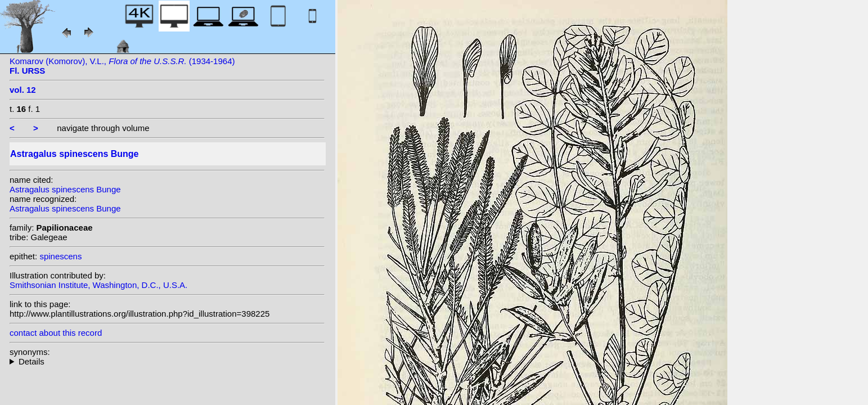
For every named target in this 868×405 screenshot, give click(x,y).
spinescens (60, 256)
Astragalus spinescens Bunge (65, 189)
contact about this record (56, 333)
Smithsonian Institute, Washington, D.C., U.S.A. (98, 285)
